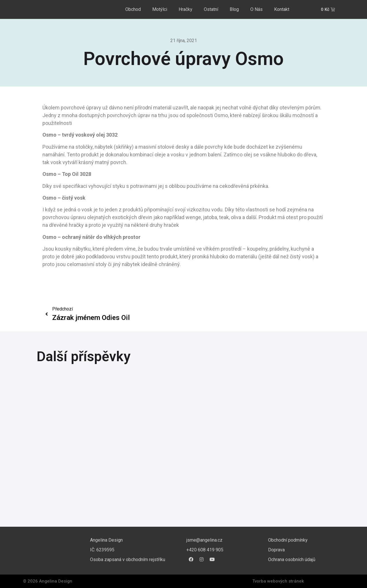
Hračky (186, 9)
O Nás (256, 9)
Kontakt (282, 9)
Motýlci (160, 9)
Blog (234, 9)
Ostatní (211, 9)
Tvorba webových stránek (278, 581)
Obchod (133, 9)
